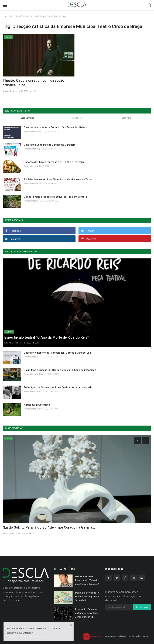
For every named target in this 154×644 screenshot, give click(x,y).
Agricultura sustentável (37, 405)
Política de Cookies (139, 636)
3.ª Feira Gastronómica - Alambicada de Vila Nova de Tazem (59, 180)
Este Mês (77, 118)
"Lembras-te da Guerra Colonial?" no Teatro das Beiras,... (57, 127)
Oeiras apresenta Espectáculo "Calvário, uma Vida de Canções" (87, 580)
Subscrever (142, 607)
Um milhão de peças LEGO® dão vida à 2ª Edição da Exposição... (61, 370)
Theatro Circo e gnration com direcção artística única (33, 83)
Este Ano (126, 118)
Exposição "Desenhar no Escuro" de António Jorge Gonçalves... (87, 613)
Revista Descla (10, 91)
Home (5, 16)
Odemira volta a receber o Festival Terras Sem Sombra (55, 197)
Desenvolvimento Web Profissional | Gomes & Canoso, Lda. (58, 353)
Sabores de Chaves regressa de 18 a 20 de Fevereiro (54, 162)
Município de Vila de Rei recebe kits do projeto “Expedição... (88, 597)
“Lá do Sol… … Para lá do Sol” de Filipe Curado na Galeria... (49, 527)
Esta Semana (27, 118)
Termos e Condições (115, 636)
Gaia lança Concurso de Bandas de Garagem (50, 145)
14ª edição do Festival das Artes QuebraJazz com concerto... (59, 387)
